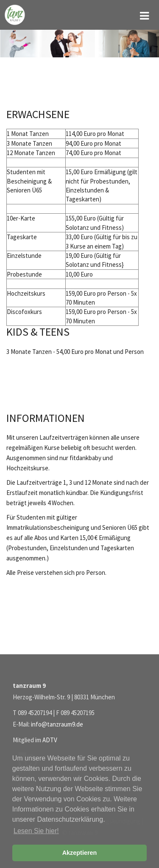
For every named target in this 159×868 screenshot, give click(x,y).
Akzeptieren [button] (80, 853)
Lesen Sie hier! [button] (36, 831)
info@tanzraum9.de (57, 724)
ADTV (50, 740)
